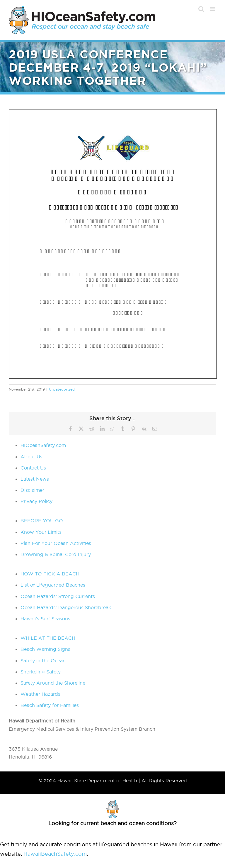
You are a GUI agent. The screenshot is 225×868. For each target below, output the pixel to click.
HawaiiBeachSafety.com (55, 854)
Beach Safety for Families (50, 705)
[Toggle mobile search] (201, 9)
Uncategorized (62, 389)
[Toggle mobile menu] (213, 9)
